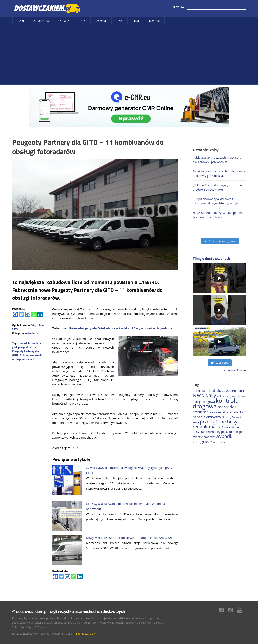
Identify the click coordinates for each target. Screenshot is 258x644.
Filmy (119, 21)
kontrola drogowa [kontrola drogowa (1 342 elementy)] (216, 403)
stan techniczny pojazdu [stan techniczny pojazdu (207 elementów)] (216, 432)
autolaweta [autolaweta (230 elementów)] (201, 391)
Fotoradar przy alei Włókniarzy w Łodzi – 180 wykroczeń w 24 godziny (120, 328)
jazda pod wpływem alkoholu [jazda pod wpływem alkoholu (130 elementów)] (231, 396)
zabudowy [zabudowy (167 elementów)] (219, 442)
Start (20, 21)
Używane (101, 21)
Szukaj (179, 7)
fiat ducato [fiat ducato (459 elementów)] (220, 390)
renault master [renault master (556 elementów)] (208, 427)
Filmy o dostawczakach (211, 258)
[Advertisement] (129, 54)
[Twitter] (21, 314)
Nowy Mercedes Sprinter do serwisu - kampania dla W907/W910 (131, 538)
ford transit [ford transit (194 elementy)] (238, 391)
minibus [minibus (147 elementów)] (213, 413)
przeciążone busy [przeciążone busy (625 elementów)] (219, 422)
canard (23, 343)
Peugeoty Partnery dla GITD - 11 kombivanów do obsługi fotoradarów (27, 355)
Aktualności (42, 21)
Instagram (232, 610)
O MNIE (136, 21)
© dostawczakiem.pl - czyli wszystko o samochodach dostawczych (68, 612)
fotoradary (34, 343)
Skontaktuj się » (86, 634)
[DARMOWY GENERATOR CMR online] (129, 106)
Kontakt (155, 21)
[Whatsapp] (34, 314)
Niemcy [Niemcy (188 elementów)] (227, 417)
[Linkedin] (40, 314)
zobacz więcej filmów (232, 370)
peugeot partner (28, 347)
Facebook (223, 610)
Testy (82, 21)
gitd (14, 347)
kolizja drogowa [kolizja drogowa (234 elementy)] (204, 402)
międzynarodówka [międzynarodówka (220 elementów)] (231, 412)
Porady (64, 21)
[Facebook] (15, 314)
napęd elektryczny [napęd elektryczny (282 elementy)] (207, 417)
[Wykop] (28, 314)
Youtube (242, 610)
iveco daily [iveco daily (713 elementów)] (205, 395)
